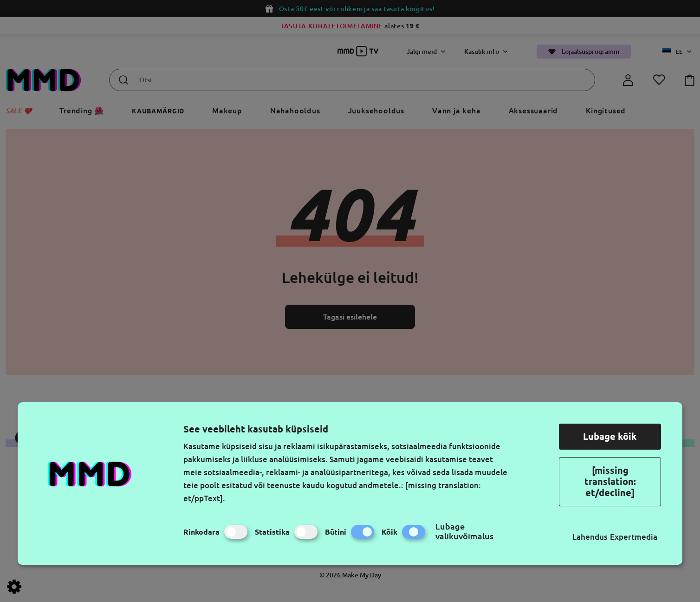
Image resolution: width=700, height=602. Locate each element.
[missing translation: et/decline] (610, 481)
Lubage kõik (610, 436)
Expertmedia (634, 537)
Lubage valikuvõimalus (464, 531)
